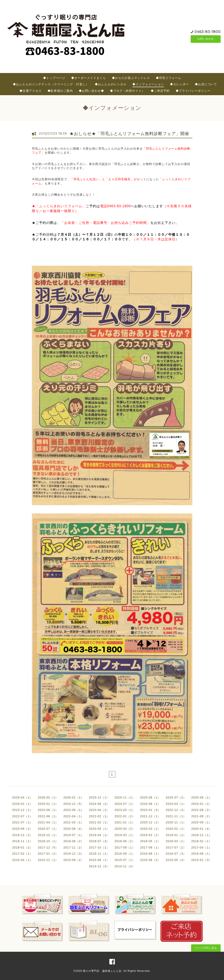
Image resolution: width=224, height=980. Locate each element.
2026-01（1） (74, 797)
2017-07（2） (176, 847)
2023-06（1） (74, 810)
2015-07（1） (125, 860)
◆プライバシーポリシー (193, 91)
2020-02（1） (176, 829)
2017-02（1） (22, 854)
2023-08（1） (48, 810)
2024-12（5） (74, 804)
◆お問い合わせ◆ (91, 91)
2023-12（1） (22, 810)
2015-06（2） (150, 860)
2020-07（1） (48, 829)
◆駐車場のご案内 (60, 91)
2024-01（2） (202, 804)
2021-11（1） (176, 816)
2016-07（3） (176, 854)
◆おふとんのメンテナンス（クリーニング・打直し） (51, 84)
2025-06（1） (202, 797)
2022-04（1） (74, 816)
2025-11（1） (125, 797)
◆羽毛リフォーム (168, 78)
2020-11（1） (176, 822)
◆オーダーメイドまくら (89, 78)
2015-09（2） (74, 860)
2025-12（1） (99, 797)
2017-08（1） (150, 847)
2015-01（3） (202, 860)
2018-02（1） (202, 841)
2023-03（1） (125, 810)
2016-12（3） (74, 854)
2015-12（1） (48, 860)
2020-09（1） (202, 822)
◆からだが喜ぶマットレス (131, 78)
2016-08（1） (150, 854)
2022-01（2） (125, 816)
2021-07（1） (22, 822)
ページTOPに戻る (206, 948)
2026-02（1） (48, 797)
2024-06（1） (150, 804)
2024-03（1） (176, 804)
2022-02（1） (99, 816)
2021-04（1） (48, 822)
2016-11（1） (99, 854)
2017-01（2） (48, 854)
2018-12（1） (202, 835)
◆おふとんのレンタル (111, 84)
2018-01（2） (22, 847)
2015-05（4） (176, 860)
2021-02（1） (99, 822)
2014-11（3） (125, 866)
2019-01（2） (176, 835)
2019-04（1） (99, 835)
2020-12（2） (150, 822)
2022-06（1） (48, 816)
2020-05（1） (99, 829)
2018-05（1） (150, 841)
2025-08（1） (150, 797)
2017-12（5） (48, 847)
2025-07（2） (176, 797)
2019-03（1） (125, 835)
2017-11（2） (74, 847)
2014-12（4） (99, 866)
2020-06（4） (74, 829)
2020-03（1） (150, 829)
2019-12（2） (22, 835)
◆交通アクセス (31, 91)
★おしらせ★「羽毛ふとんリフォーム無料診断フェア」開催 (129, 134)
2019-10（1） (48, 835)
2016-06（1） (202, 854)
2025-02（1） (22, 804)
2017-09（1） (125, 847)
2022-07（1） (22, 816)
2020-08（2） (22, 829)
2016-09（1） (125, 854)
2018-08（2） (74, 841)
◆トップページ (54, 78)
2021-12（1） (150, 816)
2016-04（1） (22, 860)
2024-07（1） (125, 804)
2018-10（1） (48, 841)
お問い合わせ (206, 39)
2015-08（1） (99, 860)
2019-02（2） (150, 835)
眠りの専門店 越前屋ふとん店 (102, 971)
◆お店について (206, 84)
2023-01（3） (150, 810)
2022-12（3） (176, 810)
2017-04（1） (202, 847)
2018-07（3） (99, 841)
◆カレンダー (179, 84)
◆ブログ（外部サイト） (127, 91)
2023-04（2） (99, 810)
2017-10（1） (99, 847)
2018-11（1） (22, 841)
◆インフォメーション (148, 84)
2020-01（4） (202, 829)
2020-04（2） (125, 829)
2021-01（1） (125, 822)
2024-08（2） (99, 804)
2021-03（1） (74, 822)
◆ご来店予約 (160, 91)
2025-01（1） (48, 804)
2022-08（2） (202, 810)
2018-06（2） (125, 841)
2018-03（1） (176, 841)
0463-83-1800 (208, 32)
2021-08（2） (202, 816)
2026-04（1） (22, 797)
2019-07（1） (74, 835)
